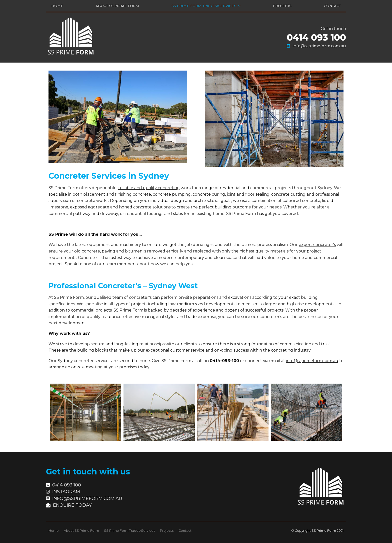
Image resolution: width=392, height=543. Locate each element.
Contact (332, 6)
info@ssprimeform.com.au (319, 46)
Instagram (66, 489)
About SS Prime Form (117, 6)
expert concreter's (317, 245)
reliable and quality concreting (149, 188)
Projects (282, 6)
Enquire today (72, 503)
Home (57, 6)
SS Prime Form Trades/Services (204, 6)
